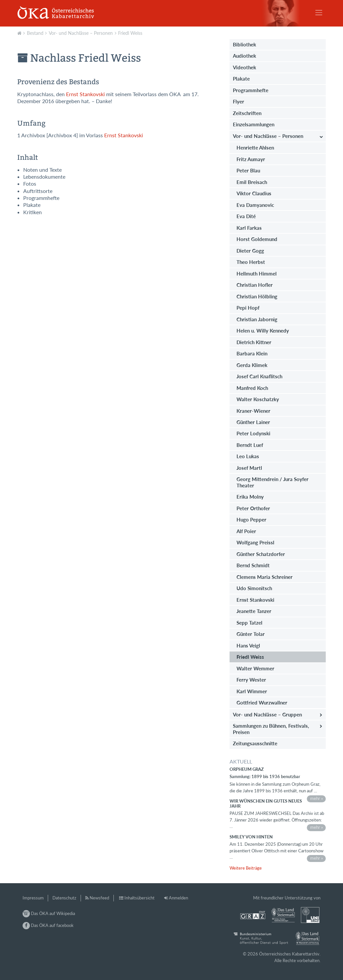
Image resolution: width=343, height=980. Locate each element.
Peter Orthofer (253, 508)
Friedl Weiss (130, 33)
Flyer (239, 101)
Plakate (241, 79)
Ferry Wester (251, 680)
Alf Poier (246, 531)
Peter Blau (248, 170)
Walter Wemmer (255, 668)
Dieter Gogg (250, 251)
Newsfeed (99, 898)
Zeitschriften (247, 113)
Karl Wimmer (252, 691)
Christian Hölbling (257, 296)
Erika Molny (250, 497)
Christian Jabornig (257, 319)
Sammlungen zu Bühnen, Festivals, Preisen (271, 729)
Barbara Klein (252, 353)
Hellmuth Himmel (257, 274)
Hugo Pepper (251, 520)
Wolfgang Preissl (255, 542)
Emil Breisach (252, 182)
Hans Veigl (248, 645)
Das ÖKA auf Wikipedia (49, 913)
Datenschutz (64, 898)
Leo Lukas (248, 456)
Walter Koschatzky (258, 399)
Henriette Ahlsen (255, 148)
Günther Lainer (253, 422)
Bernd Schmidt (253, 565)
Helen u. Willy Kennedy (263, 331)
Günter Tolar (251, 634)
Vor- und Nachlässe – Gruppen (267, 714)
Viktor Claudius (254, 193)
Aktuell (20, 32)
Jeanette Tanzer (254, 611)
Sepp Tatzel (249, 623)
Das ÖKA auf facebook (48, 925)
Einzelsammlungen (254, 124)
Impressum (33, 898)
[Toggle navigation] (319, 13)
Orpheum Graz (247, 769)
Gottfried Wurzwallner (262, 703)
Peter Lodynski (253, 433)
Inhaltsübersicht (139, 898)
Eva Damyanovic (255, 205)
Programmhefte (251, 90)
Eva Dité (246, 216)
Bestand (35, 33)
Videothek (244, 67)
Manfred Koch (252, 388)
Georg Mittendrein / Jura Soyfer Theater (273, 482)
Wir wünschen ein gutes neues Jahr (266, 803)
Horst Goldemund (257, 239)
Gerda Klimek (252, 365)
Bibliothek (244, 44)
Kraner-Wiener (253, 411)
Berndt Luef (250, 445)
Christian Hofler (255, 285)
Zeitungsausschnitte (255, 743)
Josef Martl (249, 468)
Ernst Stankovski (85, 94)
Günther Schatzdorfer (261, 554)
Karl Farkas (249, 228)
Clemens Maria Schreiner (265, 577)
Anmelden (178, 898)
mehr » (317, 798)
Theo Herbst (251, 262)
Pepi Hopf (248, 308)
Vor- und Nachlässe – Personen (81, 33)
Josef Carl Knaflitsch (259, 376)
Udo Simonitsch (254, 588)
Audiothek (244, 56)
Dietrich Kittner (254, 342)
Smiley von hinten (251, 837)
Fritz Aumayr (251, 159)
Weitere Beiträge (246, 868)
